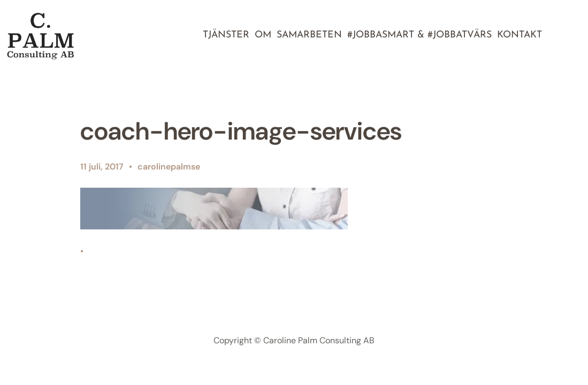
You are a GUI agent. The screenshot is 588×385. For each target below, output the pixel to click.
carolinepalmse (169, 167)
